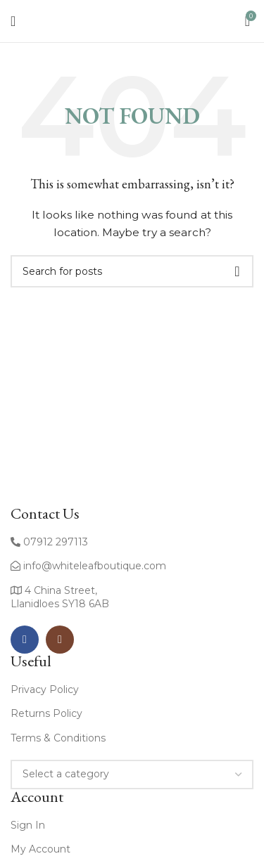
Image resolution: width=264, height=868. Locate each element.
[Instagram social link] (60, 640)
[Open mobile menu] (13, 21)
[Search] (132, 271)
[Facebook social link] (25, 640)
